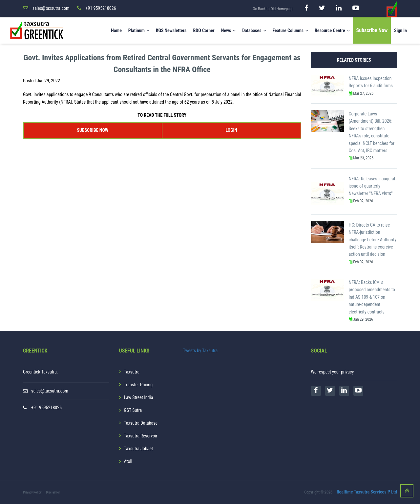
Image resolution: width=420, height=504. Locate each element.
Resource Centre (332, 30)
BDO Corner (204, 30)
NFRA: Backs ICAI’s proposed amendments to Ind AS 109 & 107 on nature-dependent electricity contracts (372, 297)
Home (116, 30)
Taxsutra (132, 372)
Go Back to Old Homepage (273, 9)
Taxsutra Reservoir (141, 436)
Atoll (128, 461)
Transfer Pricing (138, 385)
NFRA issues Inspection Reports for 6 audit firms (371, 82)
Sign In (400, 30)
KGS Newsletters (171, 30)
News (229, 30)
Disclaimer (53, 492)
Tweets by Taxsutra (200, 351)
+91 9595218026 (46, 408)
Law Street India (139, 397)
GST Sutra (133, 410)
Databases (254, 30)
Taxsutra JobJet (139, 449)
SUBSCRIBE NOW (93, 130)
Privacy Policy (32, 492)
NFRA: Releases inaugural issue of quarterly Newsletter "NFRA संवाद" (372, 186)
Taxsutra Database (141, 423)
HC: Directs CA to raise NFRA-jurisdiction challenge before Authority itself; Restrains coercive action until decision (373, 240)
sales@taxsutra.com (50, 391)
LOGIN (231, 130)
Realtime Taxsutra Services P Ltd (367, 492)
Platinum (139, 30)
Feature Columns (290, 30)
